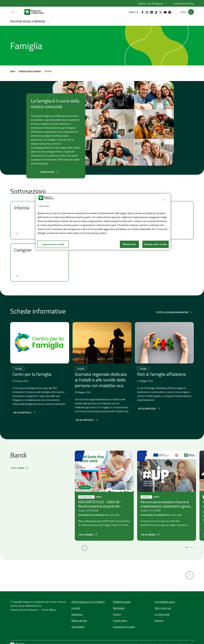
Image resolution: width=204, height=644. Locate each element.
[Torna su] (190, 591)
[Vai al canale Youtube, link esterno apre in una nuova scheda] (165, 12)
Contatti (76, 608)
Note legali (119, 608)
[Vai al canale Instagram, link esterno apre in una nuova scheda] (147, 12)
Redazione (77, 614)
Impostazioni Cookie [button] (124, 627)
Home (13, 71)
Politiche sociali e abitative (30, 71)
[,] (20, 468)
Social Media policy (165, 602)
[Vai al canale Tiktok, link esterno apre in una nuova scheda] (156, 12)
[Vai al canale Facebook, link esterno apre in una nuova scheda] (143, 12)
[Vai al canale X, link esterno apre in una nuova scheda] (161, 12)
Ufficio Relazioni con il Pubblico (88, 602)
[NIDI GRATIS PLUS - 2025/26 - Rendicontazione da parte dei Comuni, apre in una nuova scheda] (88, 534)
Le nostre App (162, 614)
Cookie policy (120, 620)
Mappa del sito (79, 620)
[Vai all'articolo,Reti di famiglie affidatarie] (149, 408)
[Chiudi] (164, 200)
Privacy (117, 614)
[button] (153, 3)
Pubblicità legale (122, 602)
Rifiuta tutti (129, 244)
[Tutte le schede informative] (175, 312)
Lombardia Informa (184, 3)
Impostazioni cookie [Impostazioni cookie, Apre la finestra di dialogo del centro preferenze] (53, 244)
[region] (103, 222)
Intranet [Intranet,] (159, 620)
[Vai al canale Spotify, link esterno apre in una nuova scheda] (170, 12)
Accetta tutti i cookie (156, 244)
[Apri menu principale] (13, 12)
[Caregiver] (40, 262)
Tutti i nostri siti (163, 608)
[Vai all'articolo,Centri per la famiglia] (25, 412)
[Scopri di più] (49, 172)
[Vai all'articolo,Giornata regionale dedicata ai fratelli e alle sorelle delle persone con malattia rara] (87, 420)
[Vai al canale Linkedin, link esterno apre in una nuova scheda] (152, 12)
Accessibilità (78, 627)
